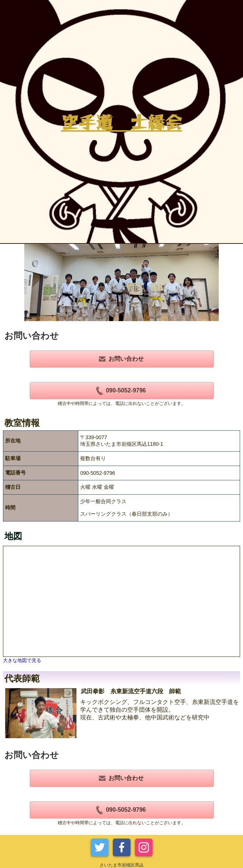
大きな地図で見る (22, 660)
